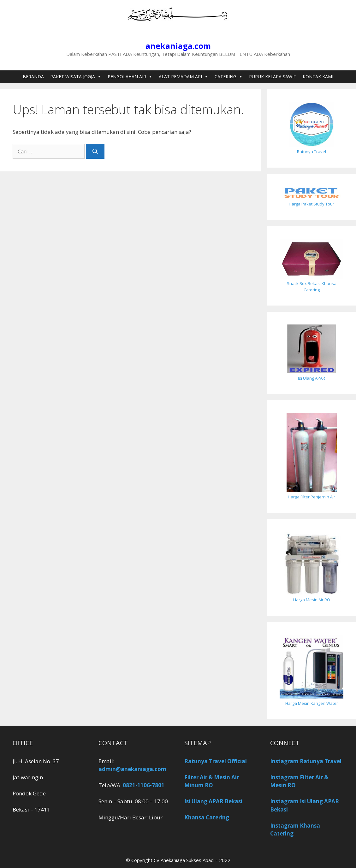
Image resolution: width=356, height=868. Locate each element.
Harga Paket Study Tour (311, 204)
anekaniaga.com (178, 46)
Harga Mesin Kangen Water (312, 703)
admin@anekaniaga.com (132, 769)
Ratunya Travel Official (216, 761)
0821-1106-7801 (144, 785)
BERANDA (33, 77)
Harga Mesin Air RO (312, 600)
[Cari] (95, 152)
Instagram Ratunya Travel (306, 761)
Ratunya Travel (311, 152)
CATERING (229, 77)
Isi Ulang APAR (311, 378)
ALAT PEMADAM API (184, 77)
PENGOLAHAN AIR (130, 77)
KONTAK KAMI (318, 77)
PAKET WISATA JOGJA (76, 77)
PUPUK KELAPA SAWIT (273, 77)
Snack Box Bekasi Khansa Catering (312, 287)
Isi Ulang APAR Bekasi (213, 801)
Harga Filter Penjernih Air (311, 497)
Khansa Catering (207, 817)
